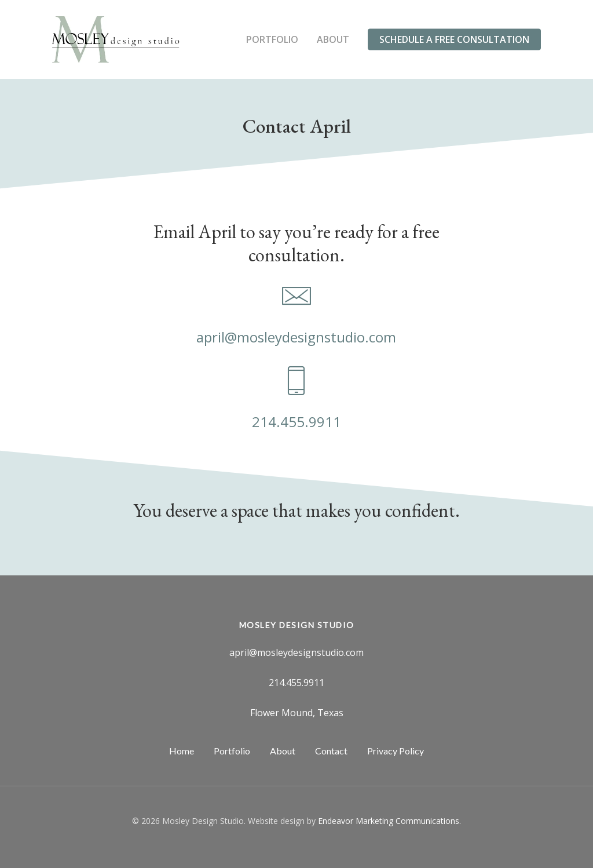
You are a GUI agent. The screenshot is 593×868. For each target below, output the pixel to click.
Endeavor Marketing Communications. (389, 821)
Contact (331, 751)
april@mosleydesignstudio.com (296, 337)
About (333, 39)
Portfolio (272, 39)
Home (182, 751)
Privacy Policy (396, 751)
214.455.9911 (296, 422)
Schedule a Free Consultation (454, 39)
